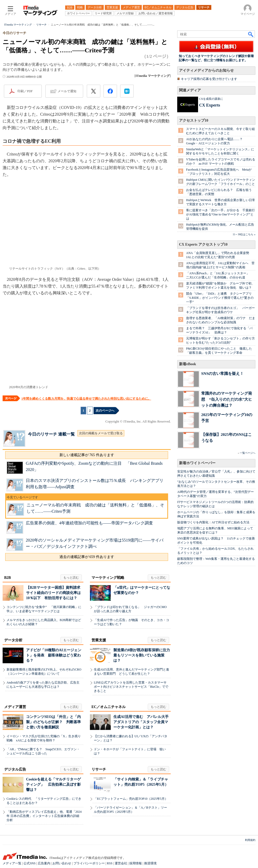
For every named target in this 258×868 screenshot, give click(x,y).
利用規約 (250, 840)
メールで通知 (67, 91)
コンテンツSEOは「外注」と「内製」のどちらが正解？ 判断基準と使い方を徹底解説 (53, 722)
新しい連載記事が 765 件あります (87, 455)
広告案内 (44, 863)
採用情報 (136, 863)
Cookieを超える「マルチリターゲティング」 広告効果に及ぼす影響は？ (53, 785)
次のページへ (105, 411)
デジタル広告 (15, 769)
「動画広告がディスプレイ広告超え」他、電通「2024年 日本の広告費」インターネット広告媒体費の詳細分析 (44, 816)
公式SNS (29, 863)
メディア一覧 (12, 863)
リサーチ (99, 769)
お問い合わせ (62, 863)
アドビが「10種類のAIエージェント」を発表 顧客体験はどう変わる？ (54, 655)
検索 (251, 34)
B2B (8, 578)
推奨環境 (150, 863)
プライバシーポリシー (89, 863)
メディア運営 (15, 707)
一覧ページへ (248, 453)
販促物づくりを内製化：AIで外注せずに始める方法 (213, 522)
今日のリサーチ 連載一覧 (51, 434)
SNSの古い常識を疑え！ (222, 373)
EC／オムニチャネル (109, 707)
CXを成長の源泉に (211, 99)
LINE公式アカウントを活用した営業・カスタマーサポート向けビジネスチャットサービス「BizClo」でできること (131, 687)
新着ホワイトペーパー (197, 463)
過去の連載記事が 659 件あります (87, 557)
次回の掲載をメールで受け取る (101, 433)
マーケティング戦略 (108, 578)
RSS (110, 863)
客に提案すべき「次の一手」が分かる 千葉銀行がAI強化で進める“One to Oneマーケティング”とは (220, 214)
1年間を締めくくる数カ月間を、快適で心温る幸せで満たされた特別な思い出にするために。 (86, 399)
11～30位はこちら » (244, 234)
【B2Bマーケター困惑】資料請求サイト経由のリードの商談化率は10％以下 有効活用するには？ (53, 593)
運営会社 (121, 863)
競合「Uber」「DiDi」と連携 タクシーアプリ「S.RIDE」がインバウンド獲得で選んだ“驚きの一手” (220, 298)
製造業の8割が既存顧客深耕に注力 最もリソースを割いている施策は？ (143, 655)
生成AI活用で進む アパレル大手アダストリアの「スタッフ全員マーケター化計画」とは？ (141, 722)
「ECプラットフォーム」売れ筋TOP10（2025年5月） (131, 799)
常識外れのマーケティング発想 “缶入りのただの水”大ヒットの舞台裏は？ (227, 399)
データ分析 (13, 640)
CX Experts (210, 105)
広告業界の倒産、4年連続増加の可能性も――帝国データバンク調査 (89, 523)
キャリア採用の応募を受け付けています (209, 79)
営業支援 (99, 640)
